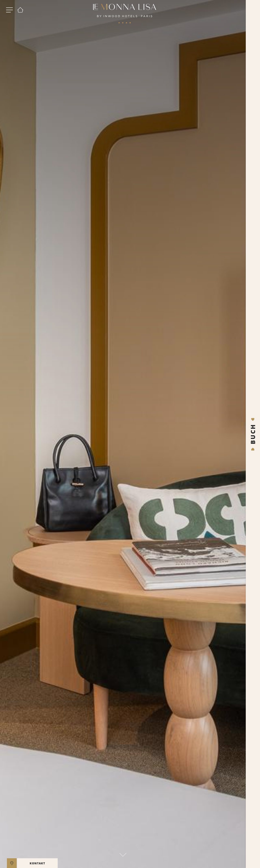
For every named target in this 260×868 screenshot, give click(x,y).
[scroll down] (123, 853)
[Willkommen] (20, 10)
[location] (12, 863)
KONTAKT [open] (37, 863)
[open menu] (9, 10)
